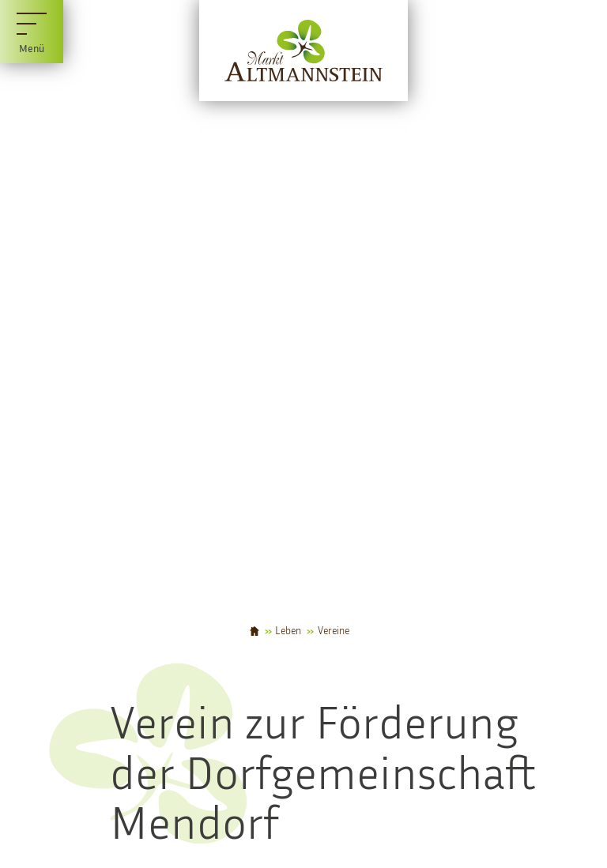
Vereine (334, 631)
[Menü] (32, 32)
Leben (288, 631)
